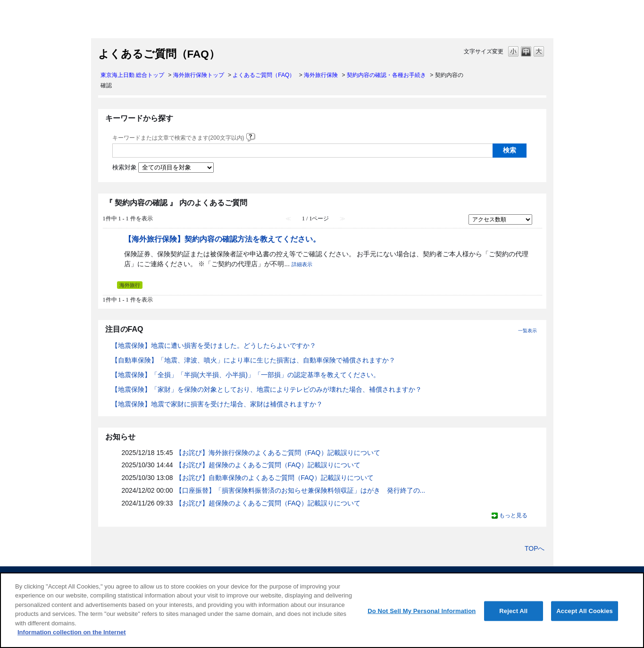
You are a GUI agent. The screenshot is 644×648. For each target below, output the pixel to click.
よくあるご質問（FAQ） (264, 75)
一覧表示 (527, 331)
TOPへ (535, 548)
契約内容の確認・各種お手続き (386, 75)
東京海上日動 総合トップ (132, 75)
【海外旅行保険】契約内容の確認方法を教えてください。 (222, 239)
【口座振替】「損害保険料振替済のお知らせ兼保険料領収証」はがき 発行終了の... (301, 490)
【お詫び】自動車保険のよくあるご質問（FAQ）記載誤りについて (275, 478)
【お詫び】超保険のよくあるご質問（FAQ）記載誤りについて (268, 465)
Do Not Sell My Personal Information (422, 611)
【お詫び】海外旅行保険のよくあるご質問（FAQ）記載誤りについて (278, 453)
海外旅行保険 (321, 75)
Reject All (513, 611)
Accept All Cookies (585, 611)
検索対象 (125, 168)
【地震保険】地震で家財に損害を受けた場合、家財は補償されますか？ (217, 404)
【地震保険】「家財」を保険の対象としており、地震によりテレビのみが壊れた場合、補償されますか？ (267, 389)
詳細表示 (302, 264)
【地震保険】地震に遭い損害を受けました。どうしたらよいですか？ (214, 345)
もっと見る (513, 515)
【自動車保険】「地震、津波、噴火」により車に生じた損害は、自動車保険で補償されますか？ (253, 360)
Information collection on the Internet (72, 632)
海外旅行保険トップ (199, 75)
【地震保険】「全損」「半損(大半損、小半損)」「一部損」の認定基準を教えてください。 (246, 375)
